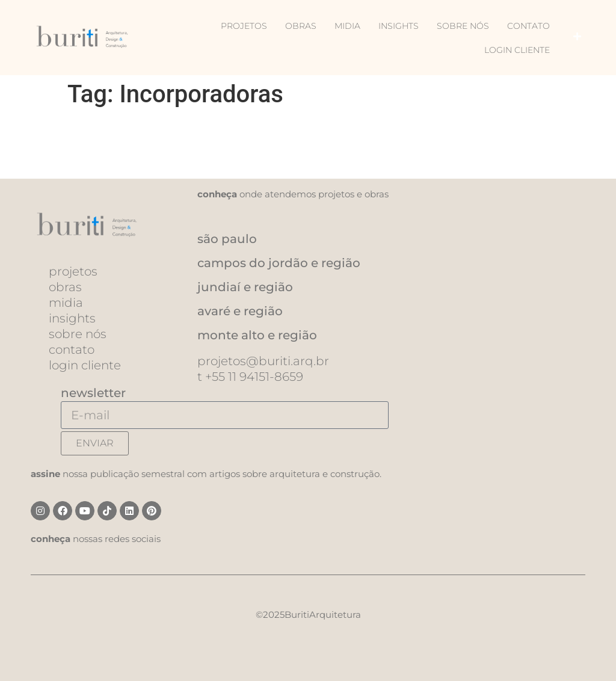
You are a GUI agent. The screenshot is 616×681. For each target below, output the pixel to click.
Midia (347, 26)
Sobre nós (463, 26)
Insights (399, 26)
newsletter (93, 393)
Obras (301, 26)
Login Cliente (517, 50)
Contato (528, 26)
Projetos (244, 26)
